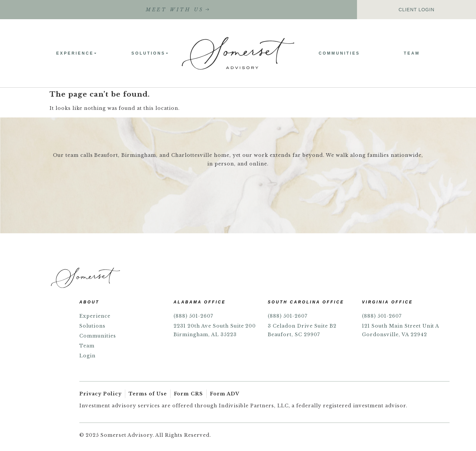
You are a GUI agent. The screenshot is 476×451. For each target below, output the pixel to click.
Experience (77, 53)
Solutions (150, 53)
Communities (339, 53)
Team (412, 53)
